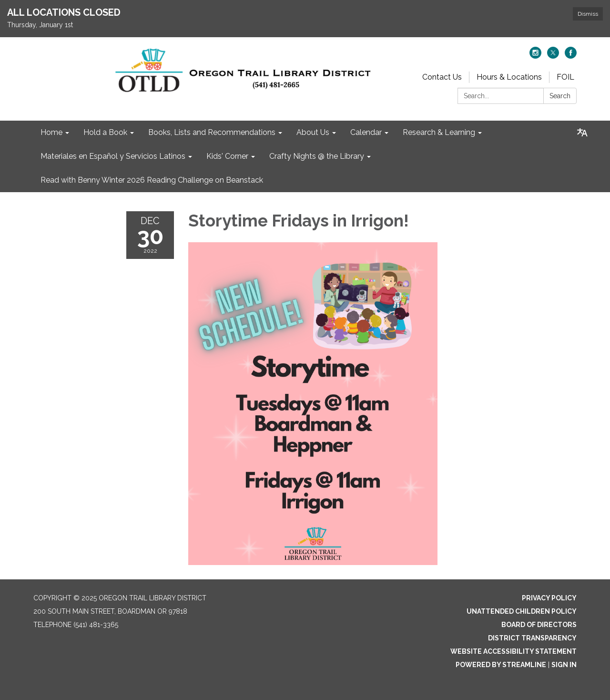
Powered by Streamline (501, 665)
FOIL (565, 77)
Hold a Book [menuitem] (105, 132)
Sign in (564, 665)
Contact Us (442, 77)
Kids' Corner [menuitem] (227, 156)
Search (560, 96)
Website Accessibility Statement (513, 651)
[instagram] (535, 56)
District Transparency (532, 638)
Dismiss (588, 14)
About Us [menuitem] (313, 132)
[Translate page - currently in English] (582, 133)
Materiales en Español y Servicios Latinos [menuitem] (113, 156)
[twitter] (553, 56)
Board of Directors (539, 625)
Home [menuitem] (51, 132)
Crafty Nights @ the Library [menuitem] (317, 156)
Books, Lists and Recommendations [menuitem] (212, 132)
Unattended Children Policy (522, 611)
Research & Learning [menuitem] (439, 132)
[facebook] (571, 56)
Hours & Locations (509, 77)
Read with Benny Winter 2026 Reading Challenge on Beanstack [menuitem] (152, 180)
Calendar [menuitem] (366, 132)
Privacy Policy (549, 598)
